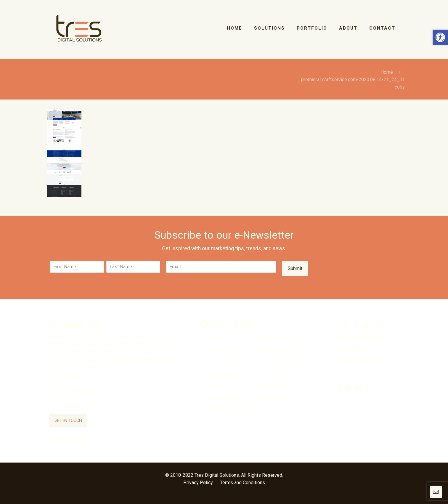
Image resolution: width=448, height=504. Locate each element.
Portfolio (275, 374)
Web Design (225, 351)
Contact (273, 398)
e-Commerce (225, 363)
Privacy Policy (198, 483)
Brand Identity (226, 398)
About (272, 386)
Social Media (225, 374)
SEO (216, 386)
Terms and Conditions (243, 483)
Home (387, 72)
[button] (440, 37)
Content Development (235, 410)
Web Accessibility (284, 363)
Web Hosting (279, 351)
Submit (295, 268)
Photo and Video (283, 339)
